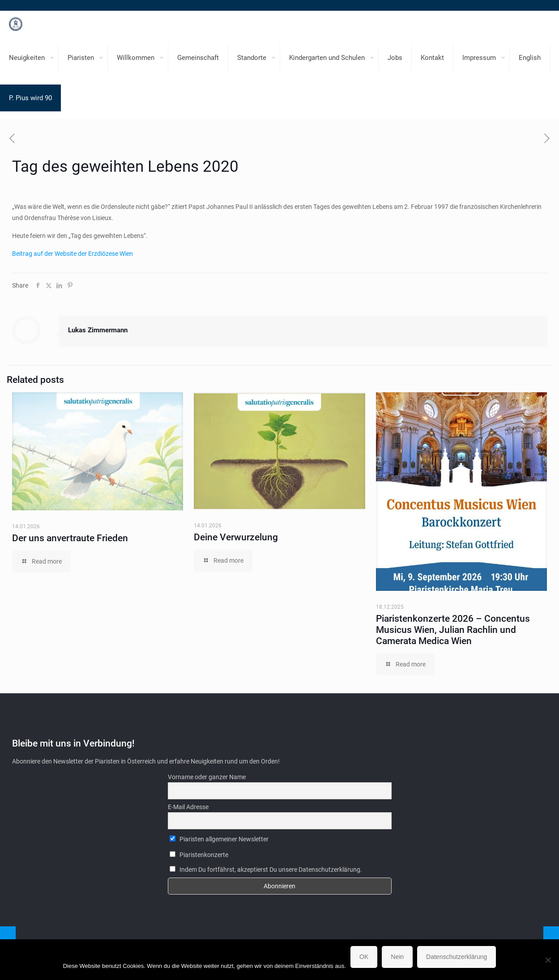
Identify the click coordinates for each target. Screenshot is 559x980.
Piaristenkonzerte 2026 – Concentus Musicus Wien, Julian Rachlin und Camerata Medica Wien (453, 630)
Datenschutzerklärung (457, 957)
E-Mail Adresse (188, 807)
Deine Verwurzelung (236, 537)
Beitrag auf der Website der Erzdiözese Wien (73, 254)
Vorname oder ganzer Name (207, 777)
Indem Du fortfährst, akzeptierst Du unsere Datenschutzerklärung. (266, 870)
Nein (397, 957)
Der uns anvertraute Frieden (70, 538)
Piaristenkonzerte (199, 855)
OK (364, 957)
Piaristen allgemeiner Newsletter (219, 839)
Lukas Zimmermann (98, 330)
